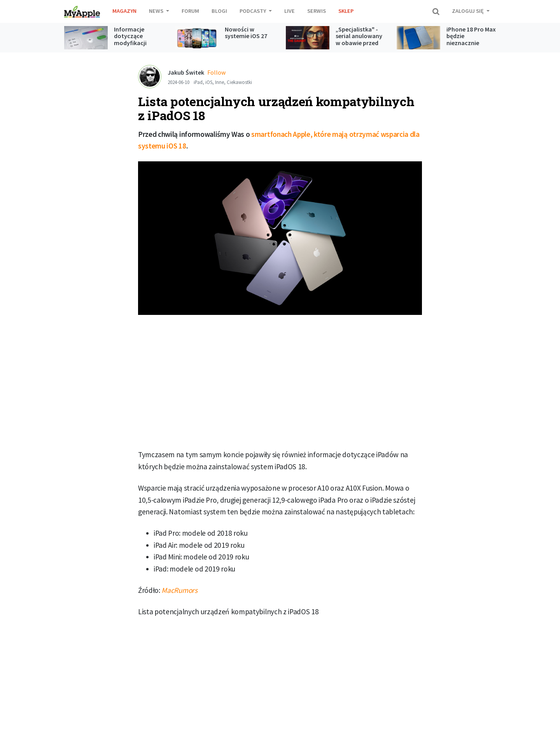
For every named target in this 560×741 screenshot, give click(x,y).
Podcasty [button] (253, 11)
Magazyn (124, 11)
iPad (198, 82)
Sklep (346, 11)
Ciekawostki (239, 82)
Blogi (219, 11)
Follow (216, 72)
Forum (190, 11)
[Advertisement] (280, 385)
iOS (209, 82)
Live (290, 11)
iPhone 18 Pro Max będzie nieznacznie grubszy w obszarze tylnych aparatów (471, 46)
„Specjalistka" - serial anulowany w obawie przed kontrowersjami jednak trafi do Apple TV (359, 46)
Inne (220, 82)
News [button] (157, 11)
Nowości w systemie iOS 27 (246, 33)
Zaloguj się (468, 11)
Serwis (317, 11)
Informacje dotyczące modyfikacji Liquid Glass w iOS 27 (138, 43)
